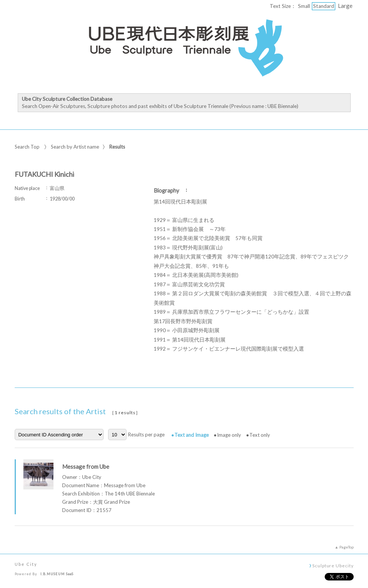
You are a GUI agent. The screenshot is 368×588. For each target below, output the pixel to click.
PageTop (347, 547)
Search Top (27, 147)
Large (345, 6)
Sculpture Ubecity (333, 565)
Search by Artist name (75, 147)
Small (304, 6)
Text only (260, 435)
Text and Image (192, 435)
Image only (229, 435)
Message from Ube (86, 466)
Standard (324, 6)
